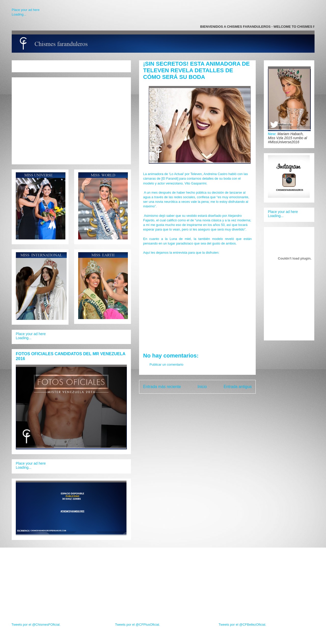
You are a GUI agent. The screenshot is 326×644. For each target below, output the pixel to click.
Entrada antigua (238, 387)
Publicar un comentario (166, 364)
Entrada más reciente (162, 387)
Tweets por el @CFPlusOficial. (138, 625)
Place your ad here (26, 10)
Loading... (19, 14)
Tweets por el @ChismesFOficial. (36, 625)
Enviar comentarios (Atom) (208, 400)
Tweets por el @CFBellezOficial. (242, 625)
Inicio (202, 387)
